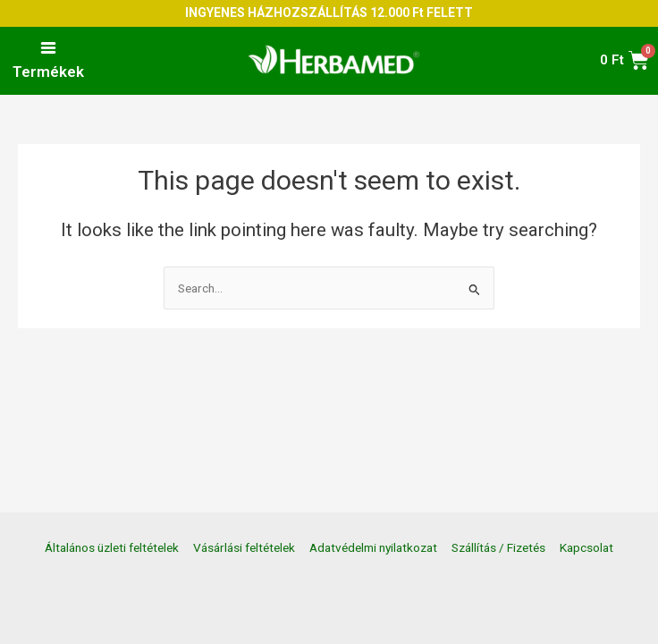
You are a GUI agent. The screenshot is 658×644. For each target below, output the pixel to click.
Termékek (48, 72)
